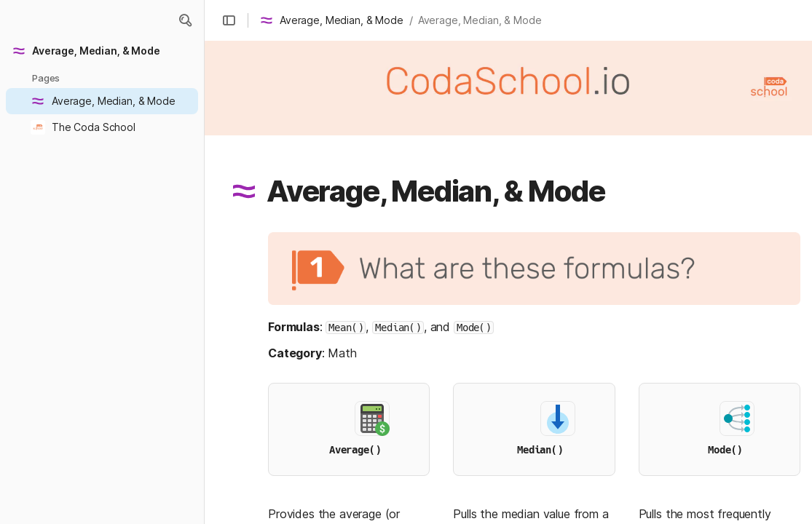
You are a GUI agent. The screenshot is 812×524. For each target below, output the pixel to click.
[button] (229, 20)
